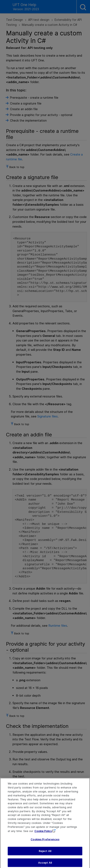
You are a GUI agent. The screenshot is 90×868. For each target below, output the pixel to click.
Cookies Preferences (45, 842)
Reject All (45, 854)
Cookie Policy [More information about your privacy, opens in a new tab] (43, 834)
